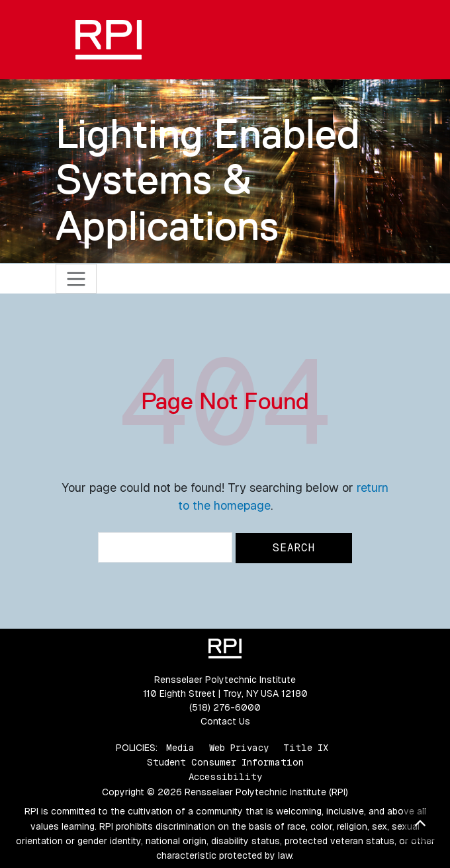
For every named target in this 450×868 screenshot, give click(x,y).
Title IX (306, 748)
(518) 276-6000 (225, 707)
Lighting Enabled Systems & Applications (208, 179)
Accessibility (225, 777)
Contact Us (225, 721)
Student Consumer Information (225, 762)
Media (180, 748)
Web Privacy (239, 748)
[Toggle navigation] (76, 279)
